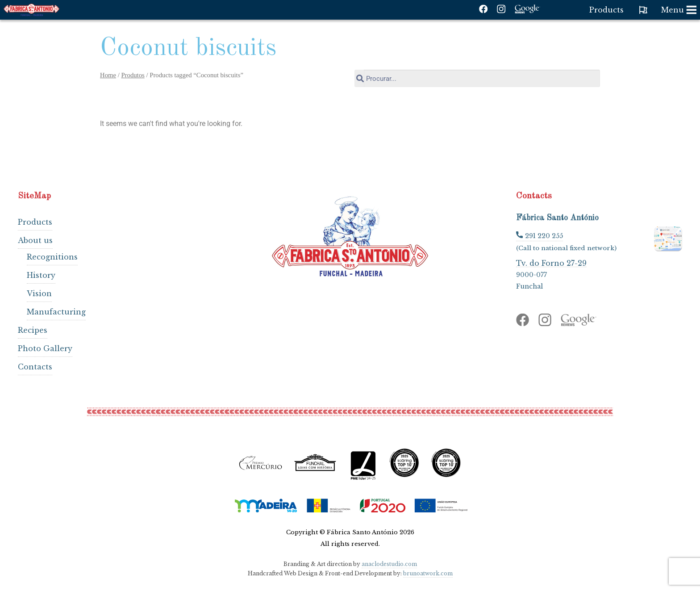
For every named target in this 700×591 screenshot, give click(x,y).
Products (35, 222)
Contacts (35, 367)
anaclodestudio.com (389, 564)
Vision (39, 293)
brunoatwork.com (428, 573)
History (41, 275)
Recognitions (52, 257)
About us (35, 240)
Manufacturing (56, 312)
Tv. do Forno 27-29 (551, 263)
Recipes (33, 330)
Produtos (133, 75)
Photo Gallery (45, 348)
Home (108, 75)
